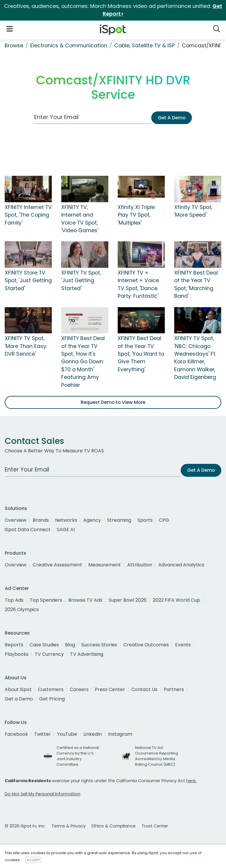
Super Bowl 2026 (128, 600)
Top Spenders (46, 600)
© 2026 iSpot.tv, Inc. (25, 826)
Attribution (140, 565)
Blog (70, 645)
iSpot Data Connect (28, 530)
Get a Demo (19, 699)
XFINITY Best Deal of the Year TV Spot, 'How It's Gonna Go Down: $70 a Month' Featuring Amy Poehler (83, 362)
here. (191, 781)
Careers (79, 689)
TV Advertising (87, 654)
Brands (41, 520)
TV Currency (49, 654)
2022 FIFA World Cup (176, 600)
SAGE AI (66, 530)
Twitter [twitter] (43, 734)
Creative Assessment (57, 565)
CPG (164, 520)
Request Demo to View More (113, 402)
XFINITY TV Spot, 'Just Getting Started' (81, 281)
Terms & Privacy (69, 826)
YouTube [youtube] (67, 734)
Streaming (119, 520)
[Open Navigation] (10, 29)
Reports (14, 645)
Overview (16, 520)
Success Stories (99, 645)
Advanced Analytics (181, 565)
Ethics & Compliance (114, 826)
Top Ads (14, 600)
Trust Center (155, 826)
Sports (145, 520)
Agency (92, 520)
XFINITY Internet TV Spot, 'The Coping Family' (28, 215)
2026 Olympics (22, 609)
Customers (51, 689)
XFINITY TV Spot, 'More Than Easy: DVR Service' (26, 346)
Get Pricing (52, 699)
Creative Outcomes (146, 645)
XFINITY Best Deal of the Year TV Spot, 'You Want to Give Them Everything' (141, 354)
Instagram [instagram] (120, 734)
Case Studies (44, 645)
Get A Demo (172, 118)
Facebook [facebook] (16, 734)
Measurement (105, 565)
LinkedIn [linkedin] (93, 734)
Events (183, 645)
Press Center (110, 689)
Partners (174, 689)
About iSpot (18, 689)
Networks (66, 520)
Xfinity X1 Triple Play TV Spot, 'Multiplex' (136, 215)
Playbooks (17, 654)
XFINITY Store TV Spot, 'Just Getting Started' (28, 281)
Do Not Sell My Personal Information (43, 794)
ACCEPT (33, 860)
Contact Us (144, 689)
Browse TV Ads (85, 600)
